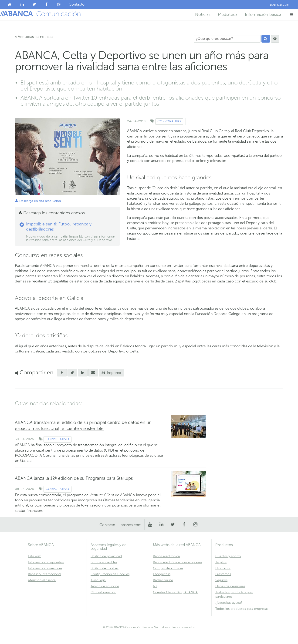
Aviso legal (98, 580)
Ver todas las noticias (34, 37)
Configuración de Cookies (110, 574)
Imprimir (112, 373)
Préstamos (223, 574)
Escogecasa (162, 574)
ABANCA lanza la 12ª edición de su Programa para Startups (74, 478)
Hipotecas (223, 568)
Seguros (221, 580)
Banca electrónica (166, 556)
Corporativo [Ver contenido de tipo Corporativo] (169, 121)
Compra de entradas (168, 568)
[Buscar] (266, 39)
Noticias (203, 14)
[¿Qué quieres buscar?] (227, 39)
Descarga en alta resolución (38, 201)
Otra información (103, 592)
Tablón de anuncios (105, 586)
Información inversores (45, 568)
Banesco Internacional (44, 574)
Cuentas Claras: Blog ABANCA (175, 592)
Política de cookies (105, 568)
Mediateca (228, 14)
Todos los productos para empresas (242, 609)
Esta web (35, 556)
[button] (291, 15)
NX (155, 586)
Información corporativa (46, 562)
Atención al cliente (42, 580)
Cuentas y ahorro (228, 556)
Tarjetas (221, 562)
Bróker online (163, 580)
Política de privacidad (106, 556)
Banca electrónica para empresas (178, 562)
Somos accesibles (104, 562)
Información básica (263, 14)
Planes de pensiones (230, 586)
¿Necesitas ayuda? (229, 603)
